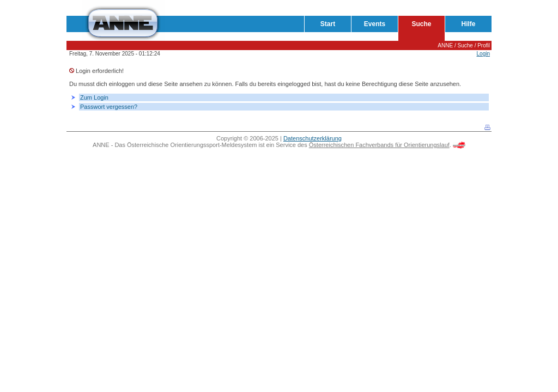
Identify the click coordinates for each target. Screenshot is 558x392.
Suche (421, 24)
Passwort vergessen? (109, 107)
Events (375, 24)
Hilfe (468, 24)
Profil (484, 45)
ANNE (445, 45)
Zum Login (94, 97)
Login (483, 54)
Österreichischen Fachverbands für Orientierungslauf (379, 145)
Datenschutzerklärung (313, 138)
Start (328, 24)
